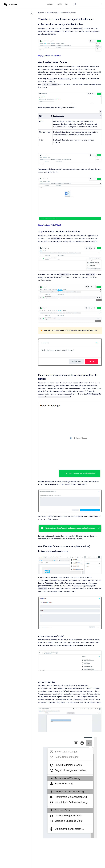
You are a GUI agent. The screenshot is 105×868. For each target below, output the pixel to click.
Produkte (59, 4)
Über (67, 4)
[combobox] (87, 4)
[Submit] (75, 4)
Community (50, 4)
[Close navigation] (32, 13)
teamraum (13, 4)
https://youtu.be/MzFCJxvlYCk (49, 56)
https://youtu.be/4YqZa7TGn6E (50, 225)
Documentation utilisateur (68, 13)
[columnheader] (45, 116)
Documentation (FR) (53, 13)
